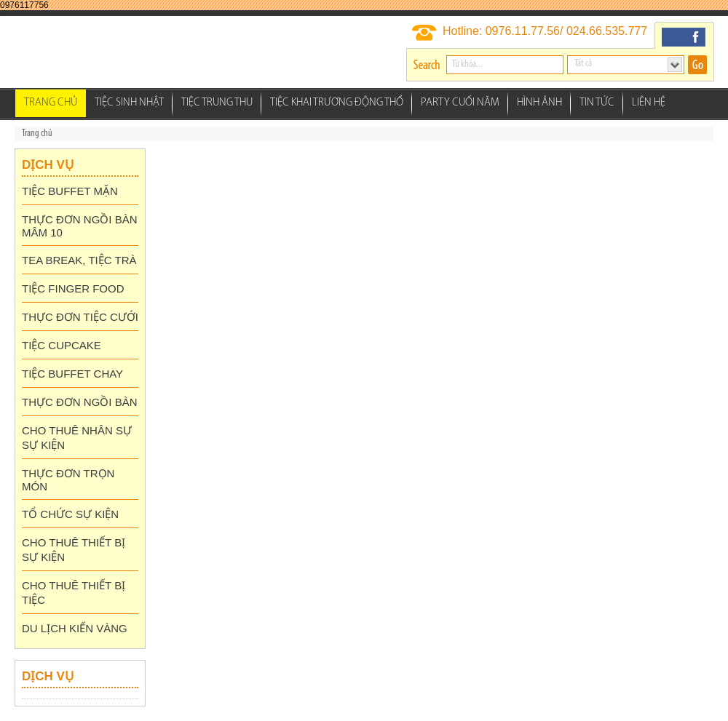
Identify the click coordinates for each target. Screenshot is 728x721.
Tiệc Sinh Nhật (129, 103)
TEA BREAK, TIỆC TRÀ (79, 260)
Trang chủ (51, 103)
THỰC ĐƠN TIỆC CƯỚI (80, 317)
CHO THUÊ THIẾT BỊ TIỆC (74, 593)
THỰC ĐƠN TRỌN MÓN (68, 480)
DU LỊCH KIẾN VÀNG (75, 628)
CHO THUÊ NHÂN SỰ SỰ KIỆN (77, 438)
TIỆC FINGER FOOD (73, 288)
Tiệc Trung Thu (217, 103)
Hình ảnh (539, 103)
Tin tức (597, 103)
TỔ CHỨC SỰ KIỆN (70, 514)
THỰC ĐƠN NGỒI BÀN (80, 402)
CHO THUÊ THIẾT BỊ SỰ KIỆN (74, 550)
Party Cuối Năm (460, 103)
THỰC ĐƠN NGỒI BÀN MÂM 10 (80, 226)
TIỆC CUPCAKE (62, 345)
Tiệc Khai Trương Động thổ (337, 103)
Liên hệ (649, 103)
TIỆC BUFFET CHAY (72, 374)
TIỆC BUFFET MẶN (70, 191)
